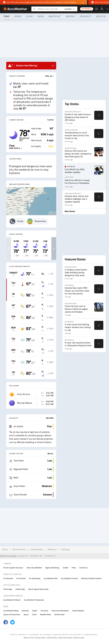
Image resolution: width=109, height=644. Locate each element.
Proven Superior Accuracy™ (13, 568)
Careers (65, 568)
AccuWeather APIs (51, 579)
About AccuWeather (34, 568)
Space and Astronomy (12, 615)
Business (25, 611)
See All (50, 454)
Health (35, 611)
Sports (26, 615)
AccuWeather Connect (69, 579)
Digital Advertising (52, 568)
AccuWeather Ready (11, 611)
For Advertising (35, 579)
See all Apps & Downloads (38, 589)
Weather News (45, 615)
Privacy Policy (40, 638)
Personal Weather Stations (91, 579)
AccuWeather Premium (12, 600)
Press (74, 568)
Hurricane (44, 611)
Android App (20, 589)
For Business (8, 579)
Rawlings (65, 550)
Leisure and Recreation (60, 611)
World (5, 550)
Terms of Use (29, 638)
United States (37, 550)
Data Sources (79, 638)
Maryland (52, 550)
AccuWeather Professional (34, 600)
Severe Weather (78, 611)
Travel (34, 615)
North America (19, 550)
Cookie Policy (52, 638)
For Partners (21, 579)
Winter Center (59, 615)
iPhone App (8, 589)
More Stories (70, 211)
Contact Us (83, 568)
